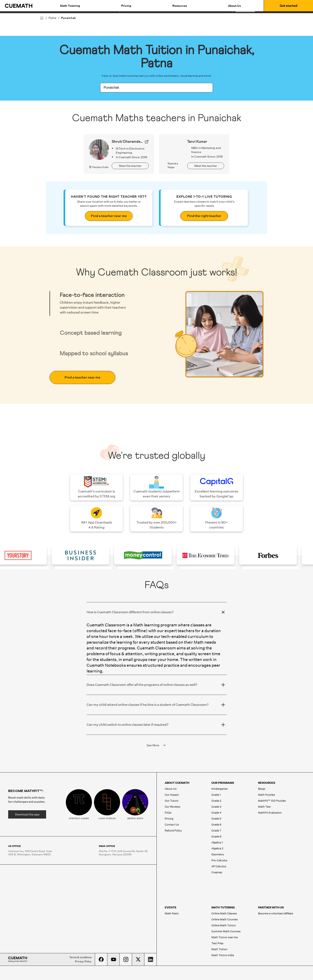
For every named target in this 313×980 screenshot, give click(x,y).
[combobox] (152, 88)
